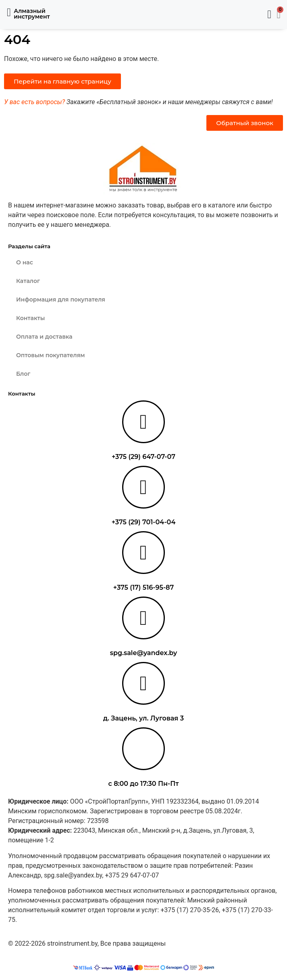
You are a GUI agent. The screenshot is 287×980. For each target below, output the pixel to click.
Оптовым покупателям (51, 355)
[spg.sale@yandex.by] (143, 618)
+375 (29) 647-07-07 (143, 457)
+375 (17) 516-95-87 (143, 587)
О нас (25, 262)
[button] (9, 13)
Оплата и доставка (44, 337)
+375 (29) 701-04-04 (144, 522)
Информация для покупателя (61, 299)
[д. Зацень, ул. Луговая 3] (143, 683)
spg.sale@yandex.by (144, 653)
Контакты (30, 318)
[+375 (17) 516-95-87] (143, 553)
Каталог (28, 281)
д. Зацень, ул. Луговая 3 (143, 718)
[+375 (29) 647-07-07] (143, 422)
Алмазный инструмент (32, 14)
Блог (23, 374)
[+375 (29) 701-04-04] (143, 487)
